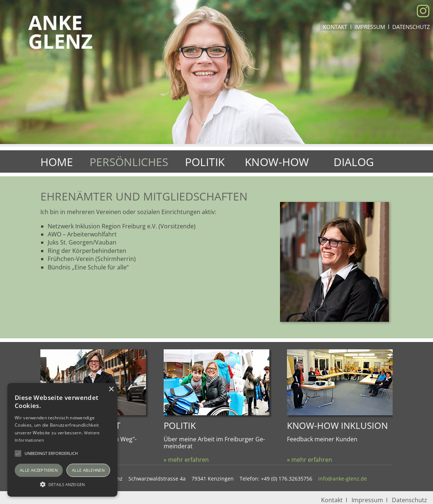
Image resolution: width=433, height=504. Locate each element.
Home (57, 162)
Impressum (370, 27)
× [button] (111, 389)
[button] (62, 484)
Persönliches (129, 162)
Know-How (277, 162)
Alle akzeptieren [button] (39, 470)
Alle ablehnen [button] (88, 470)
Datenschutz (411, 27)
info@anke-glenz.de (343, 479)
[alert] (62, 440)
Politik (205, 162)
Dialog (354, 162)
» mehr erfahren (186, 460)
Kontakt (335, 27)
